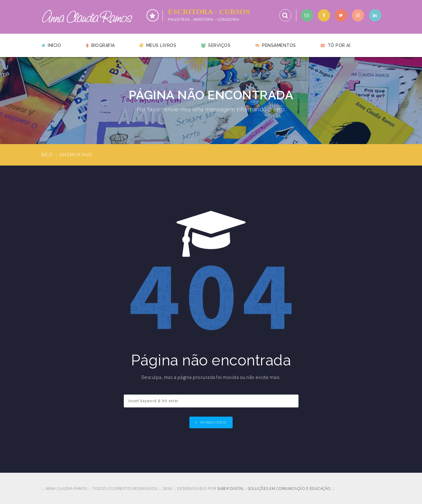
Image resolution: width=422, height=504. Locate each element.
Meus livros (158, 45)
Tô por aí (335, 45)
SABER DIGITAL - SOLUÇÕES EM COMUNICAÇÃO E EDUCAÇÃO (274, 488)
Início (51, 45)
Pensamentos (276, 45)
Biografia (100, 45)
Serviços (216, 45)
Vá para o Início (213, 422)
